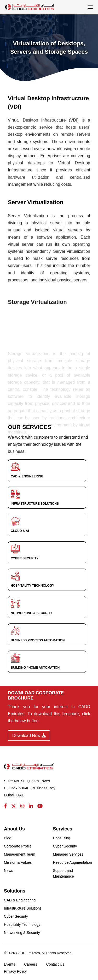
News (8, 871)
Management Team (20, 854)
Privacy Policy (15, 971)
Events (10, 964)
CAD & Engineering (20, 900)
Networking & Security (22, 933)
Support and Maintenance (64, 873)
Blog (8, 838)
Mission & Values (18, 862)
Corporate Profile (18, 846)
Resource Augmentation (73, 862)
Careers (31, 964)
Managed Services (68, 854)
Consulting (62, 838)
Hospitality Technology (22, 924)
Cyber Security (65, 846)
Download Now (29, 736)
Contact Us (55, 964)
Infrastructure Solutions (23, 908)
